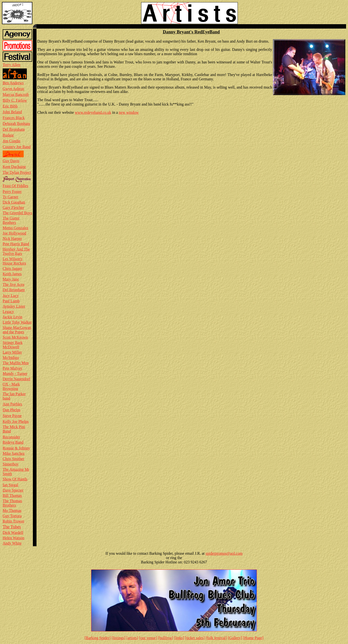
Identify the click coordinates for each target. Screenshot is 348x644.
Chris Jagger (12, 269)
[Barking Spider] (98, 638)
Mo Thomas (12, 511)
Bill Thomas (12, 496)
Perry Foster (12, 192)
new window (129, 112)
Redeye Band (13, 442)
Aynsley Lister (14, 306)
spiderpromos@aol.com (224, 553)
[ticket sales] (195, 638)
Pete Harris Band (16, 244)
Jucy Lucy (11, 296)
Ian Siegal (10, 485)
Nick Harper (12, 239)
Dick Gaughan (14, 202)
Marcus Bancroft (16, 95)
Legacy (8, 312)
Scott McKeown (15, 337)
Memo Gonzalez (15, 228)
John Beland (12, 112)
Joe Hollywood (14, 233)
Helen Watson (14, 538)
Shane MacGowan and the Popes (17, 330)
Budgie (8, 135)
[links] (179, 638)
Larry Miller (12, 352)
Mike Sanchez (14, 453)
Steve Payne (12, 416)
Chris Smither (13, 459)
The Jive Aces (14, 284)
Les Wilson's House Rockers (14, 261)
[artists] (132, 638)
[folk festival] (216, 638)
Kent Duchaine (14, 167)
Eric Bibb (10, 106)
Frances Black (14, 118)
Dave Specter (13, 490)
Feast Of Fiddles (15, 186)
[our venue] (148, 638)
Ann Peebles (12, 404)
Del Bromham (14, 129)
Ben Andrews (13, 83)
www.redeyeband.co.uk (93, 112)
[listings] (119, 638)
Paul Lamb (11, 301)
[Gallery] (235, 638)
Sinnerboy (11, 464)
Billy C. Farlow (15, 100)
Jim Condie (11, 141)
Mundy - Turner (15, 374)
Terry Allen (11, 65)
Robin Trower (13, 521)
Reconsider (11, 437)
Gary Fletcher (13, 208)
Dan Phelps (11, 410)
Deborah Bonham (16, 124)
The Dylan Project (17, 172)
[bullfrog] (166, 638)
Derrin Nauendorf (16, 379)
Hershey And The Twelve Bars (16, 251)
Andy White (12, 543)
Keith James (12, 274)
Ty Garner (11, 197)
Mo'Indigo (11, 358)
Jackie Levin (12, 317)
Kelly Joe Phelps (16, 421)
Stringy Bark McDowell (13, 345)
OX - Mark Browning (11, 386)
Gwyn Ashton (13, 89)
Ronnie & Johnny (16, 448)
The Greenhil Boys (17, 213)
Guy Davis (11, 161)
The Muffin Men (16, 363)
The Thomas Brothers (12, 503)
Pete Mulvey (12, 368)
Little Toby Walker (17, 322)
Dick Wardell (13, 533)
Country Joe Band (17, 147)
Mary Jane (11, 279)
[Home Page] (253, 638)
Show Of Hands (15, 479)
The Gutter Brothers (11, 220)
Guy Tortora (12, 516)
